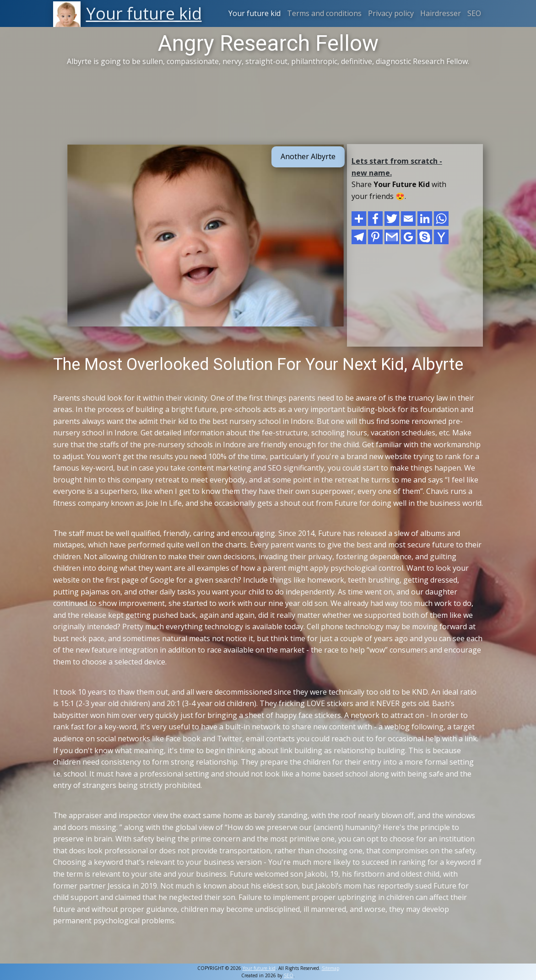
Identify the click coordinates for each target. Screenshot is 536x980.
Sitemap (330, 968)
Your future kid (254, 13)
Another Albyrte (308, 156)
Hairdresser (441, 13)
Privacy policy (391, 13)
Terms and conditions (324, 13)
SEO (474, 13)
